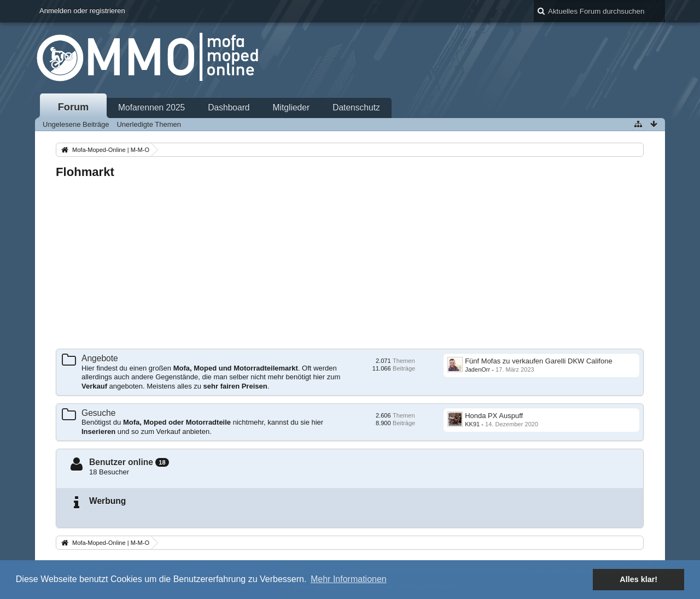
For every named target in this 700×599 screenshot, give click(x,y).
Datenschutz (356, 107)
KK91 (472, 424)
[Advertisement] (350, 265)
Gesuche (98, 413)
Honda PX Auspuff (494, 416)
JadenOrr (477, 369)
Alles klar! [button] (638, 579)
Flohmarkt (85, 172)
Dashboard (229, 107)
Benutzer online (121, 462)
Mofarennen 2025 (151, 107)
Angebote (100, 358)
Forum (74, 107)
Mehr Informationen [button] (349, 579)
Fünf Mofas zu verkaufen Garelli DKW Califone (539, 361)
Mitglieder (291, 107)
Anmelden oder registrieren (82, 11)
